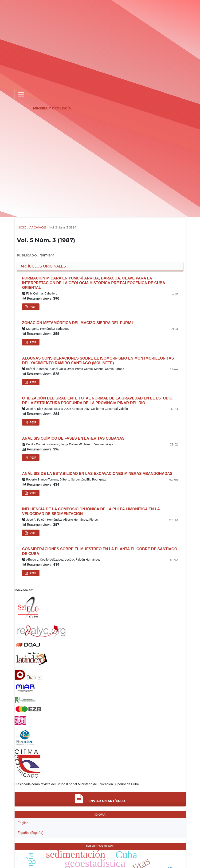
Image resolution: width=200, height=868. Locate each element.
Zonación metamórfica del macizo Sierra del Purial (78, 323)
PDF (32, 307)
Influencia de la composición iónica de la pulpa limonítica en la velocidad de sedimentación (91, 511)
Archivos (38, 227)
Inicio (22, 227)
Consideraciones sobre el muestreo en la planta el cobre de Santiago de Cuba (100, 551)
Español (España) (31, 833)
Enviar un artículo (100, 799)
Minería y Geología (52, 108)
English (23, 823)
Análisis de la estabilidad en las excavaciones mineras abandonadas (97, 474)
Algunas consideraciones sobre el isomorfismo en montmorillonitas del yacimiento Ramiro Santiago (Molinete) (98, 361)
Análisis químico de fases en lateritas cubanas (73, 438)
